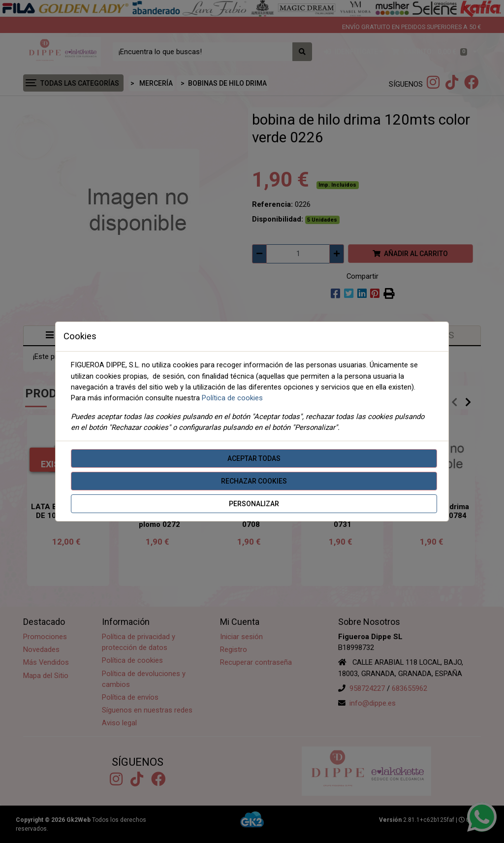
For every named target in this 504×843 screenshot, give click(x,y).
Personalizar (254, 504)
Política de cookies (232, 398)
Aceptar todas (254, 458)
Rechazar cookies (254, 481)
